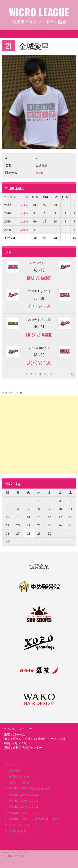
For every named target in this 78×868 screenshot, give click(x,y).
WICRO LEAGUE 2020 (24, 794)
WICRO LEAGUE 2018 (24, 807)
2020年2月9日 (39, 263)
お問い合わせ (18, 831)
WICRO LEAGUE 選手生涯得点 (29, 788)
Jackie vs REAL (39, 306)
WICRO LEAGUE (39, 12)
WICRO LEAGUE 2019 (24, 801)
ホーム (13, 764)
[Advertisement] (39, 435)
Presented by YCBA (13, 856)
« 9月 (7, 542)
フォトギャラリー (21, 825)
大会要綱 (15, 770)
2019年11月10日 (39, 291)
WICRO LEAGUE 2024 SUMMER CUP (33, 819)
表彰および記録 (19, 782)
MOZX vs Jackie (39, 335)
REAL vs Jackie (39, 278)
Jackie (40, 173)
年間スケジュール (21, 776)
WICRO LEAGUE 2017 (24, 813)
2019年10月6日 (39, 348)
